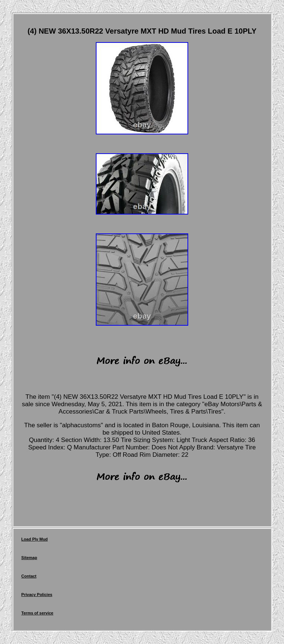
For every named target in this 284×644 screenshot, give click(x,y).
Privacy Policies (37, 595)
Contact (29, 576)
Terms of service (38, 613)
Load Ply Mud (35, 539)
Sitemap (29, 558)
